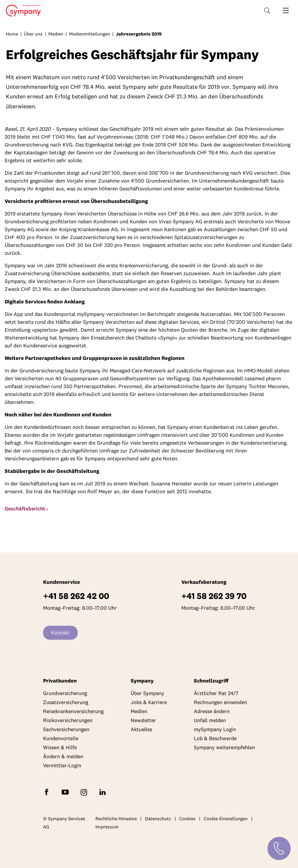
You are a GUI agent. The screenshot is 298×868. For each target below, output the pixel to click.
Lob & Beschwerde (215, 738)
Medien (56, 34)
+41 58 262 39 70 (214, 596)
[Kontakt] (279, 848)
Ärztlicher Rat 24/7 (216, 693)
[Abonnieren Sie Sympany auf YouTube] (66, 792)
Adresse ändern (212, 711)
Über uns (33, 34)
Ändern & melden (63, 756)
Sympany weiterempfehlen (224, 747)
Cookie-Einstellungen (226, 818)
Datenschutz (158, 818)
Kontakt (60, 633)
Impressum (107, 827)
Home (22, 11)
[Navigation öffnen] (286, 10)
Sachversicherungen (66, 729)
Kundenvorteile (61, 738)
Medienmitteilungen (89, 34)
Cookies (187, 818)
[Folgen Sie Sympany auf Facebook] (48, 792)
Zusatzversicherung (66, 702)
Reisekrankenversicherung (73, 711)
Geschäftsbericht (25, 509)
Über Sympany (147, 693)
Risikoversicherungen (68, 720)
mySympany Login (215, 729)
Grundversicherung (65, 693)
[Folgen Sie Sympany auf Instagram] (85, 792)
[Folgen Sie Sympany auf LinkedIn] (104, 792)
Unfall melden (210, 720)
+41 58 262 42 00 (76, 596)
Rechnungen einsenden (220, 702)
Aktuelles (141, 729)
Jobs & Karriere (149, 702)
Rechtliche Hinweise (116, 818)
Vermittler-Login (62, 765)
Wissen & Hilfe (60, 747)
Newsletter (143, 720)
